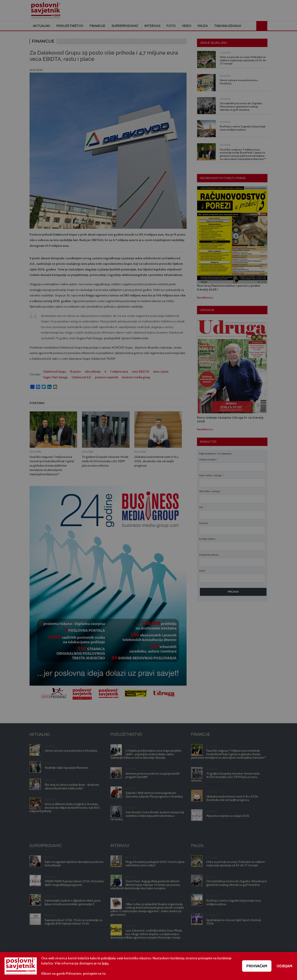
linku (105, 963)
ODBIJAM (284, 966)
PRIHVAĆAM (257, 966)
